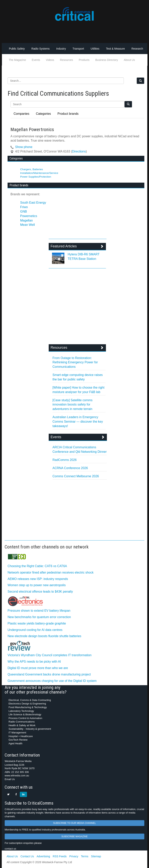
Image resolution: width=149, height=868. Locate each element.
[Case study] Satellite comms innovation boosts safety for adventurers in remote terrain (73, 405)
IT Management (17, 733)
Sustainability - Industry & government (30, 729)
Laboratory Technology (21, 711)
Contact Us (27, 856)
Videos (50, 60)
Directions (79, 151)
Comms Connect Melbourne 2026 (76, 476)
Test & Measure (115, 49)
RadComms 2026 (65, 460)
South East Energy (33, 203)
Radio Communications (22, 722)
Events (36, 60)
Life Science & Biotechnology (25, 714)
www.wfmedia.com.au (17, 776)
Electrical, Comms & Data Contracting (30, 700)
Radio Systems (41, 49)
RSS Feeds (60, 856)
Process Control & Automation (25, 718)
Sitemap (96, 856)
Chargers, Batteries (32, 169)
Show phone (24, 147)
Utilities (95, 49)
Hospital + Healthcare (21, 736)
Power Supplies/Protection (36, 177)
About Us (129, 60)
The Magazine (17, 60)
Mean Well (27, 225)
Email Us (10, 779)
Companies (21, 114)
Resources (66, 60)
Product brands (68, 114)
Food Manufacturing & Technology (28, 707)
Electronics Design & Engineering (27, 704)
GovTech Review (18, 740)
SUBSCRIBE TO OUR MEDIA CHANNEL (74, 823)
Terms (85, 856)
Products (84, 60)
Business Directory (107, 60)
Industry (61, 49)
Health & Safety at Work (22, 725)
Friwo (24, 207)
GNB (24, 212)
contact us (10, 849)
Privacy (74, 856)
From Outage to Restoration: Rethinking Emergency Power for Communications (75, 362)
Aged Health (16, 743)
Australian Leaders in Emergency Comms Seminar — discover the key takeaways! (78, 422)
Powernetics (29, 216)
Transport (78, 49)
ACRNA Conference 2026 (70, 468)
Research (137, 49)
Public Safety (17, 49)
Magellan (26, 220)
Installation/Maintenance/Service (39, 173)
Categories (43, 114)
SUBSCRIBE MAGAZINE (74, 836)
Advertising (43, 856)
